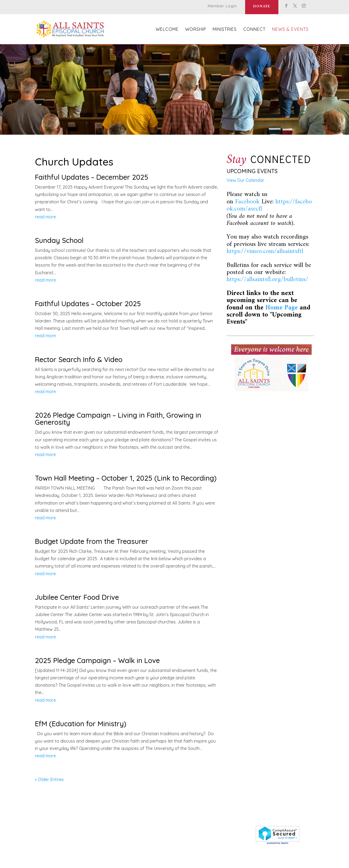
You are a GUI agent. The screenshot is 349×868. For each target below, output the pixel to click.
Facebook (247, 202)
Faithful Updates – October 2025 (88, 304)
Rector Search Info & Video (79, 359)
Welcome (167, 30)
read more (45, 217)
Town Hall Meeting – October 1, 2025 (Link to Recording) (126, 478)
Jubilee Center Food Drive (77, 597)
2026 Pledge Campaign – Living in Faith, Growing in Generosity (118, 419)
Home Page (282, 308)
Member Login (222, 6)
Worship (196, 30)
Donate (262, 6)
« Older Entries (49, 779)
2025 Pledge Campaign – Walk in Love (97, 660)
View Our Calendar (245, 180)
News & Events (290, 30)
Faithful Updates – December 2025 (92, 177)
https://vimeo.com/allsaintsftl (265, 251)
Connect (254, 30)
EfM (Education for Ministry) (81, 724)
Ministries (225, 30)
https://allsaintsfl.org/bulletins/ (267, 279)
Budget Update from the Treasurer (92, 541)
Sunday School (59, 240)
